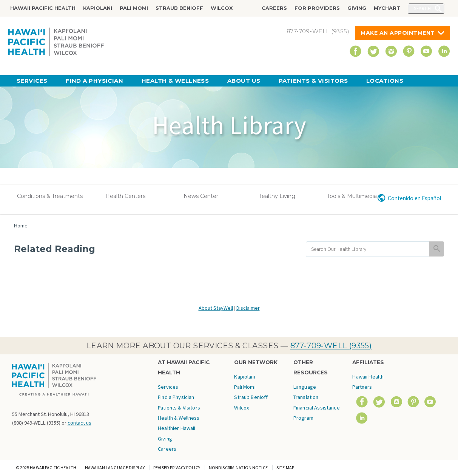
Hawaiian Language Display (115, 467)
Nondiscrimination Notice (238, 467)
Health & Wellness (175, 81)
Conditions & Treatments (50, 196)
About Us (244, 81)
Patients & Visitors (313, 81)
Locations (385, 81)
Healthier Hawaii (177, 428)
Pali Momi (134, 8)
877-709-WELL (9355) (331, 346)
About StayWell (216, 308)
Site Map (285, 467)
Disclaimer (248, 308)
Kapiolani (98, 8)
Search (423, 8)
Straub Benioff (179, 8)
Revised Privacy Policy (177, 467)
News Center (201, 196)
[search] (368, 249)
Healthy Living (276, 196)
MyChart (387, 8)
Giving (357, 8)
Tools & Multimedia (352, 196)
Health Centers (125, 196)
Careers (274, 8)
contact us (79, 423)
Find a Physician (94, 81)
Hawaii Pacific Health (43, 8)
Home (21, 226)
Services (32, 81)
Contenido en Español (414, 198)
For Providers (317, 8)
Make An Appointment (398, 33)
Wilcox (222, 8)
